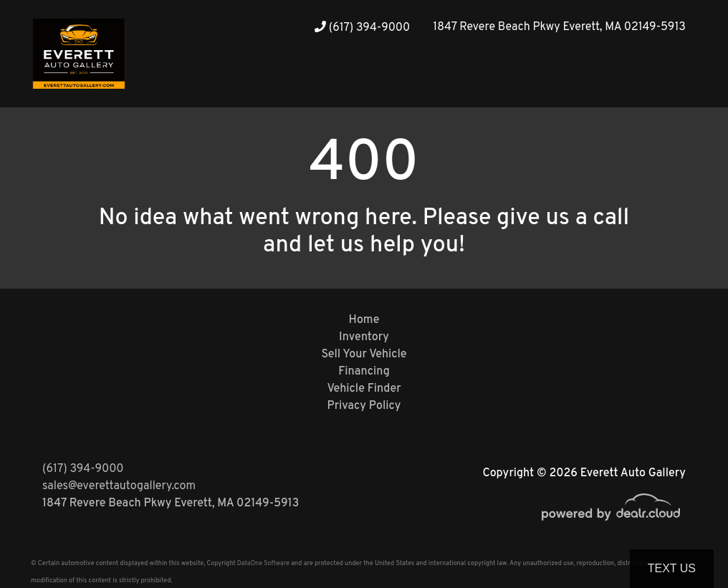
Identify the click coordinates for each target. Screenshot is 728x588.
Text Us (672, 568)
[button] (644, 81)
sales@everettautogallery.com (119, 486)
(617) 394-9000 (362, 28)
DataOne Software (263, 563)
